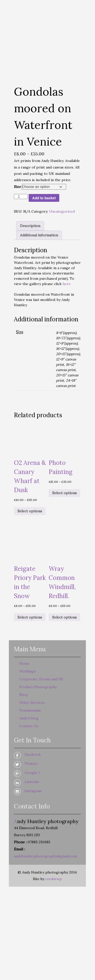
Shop (24, 695)
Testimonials (30, 710)
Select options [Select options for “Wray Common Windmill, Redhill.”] (64, 617)
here (67, 284)
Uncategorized (62, 211)
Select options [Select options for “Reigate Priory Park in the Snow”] (30, 617)
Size (17, 187)
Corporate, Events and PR (41, 679)
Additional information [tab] (39, 235)
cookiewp (54, 879)
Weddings (27, 671)
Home (24, 663)
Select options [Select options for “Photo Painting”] (64, 493)
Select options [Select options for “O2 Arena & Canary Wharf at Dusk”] (30, 511)
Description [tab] (30, 226)
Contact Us (29, 726)
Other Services (32, 703)
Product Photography (38, 687)
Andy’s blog (29, 718)
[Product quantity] (21, 197)
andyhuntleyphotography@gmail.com (45, 856)
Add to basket (44, 198)
